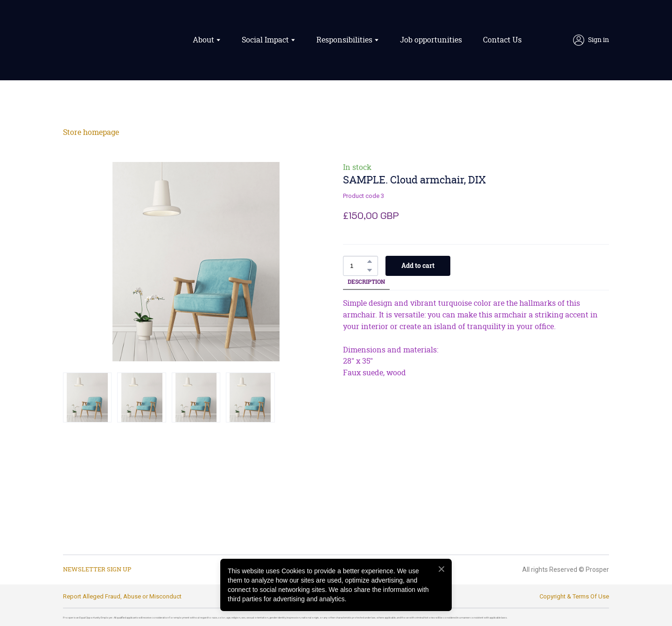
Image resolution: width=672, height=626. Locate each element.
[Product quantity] (358, 266)
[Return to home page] (106, 40)
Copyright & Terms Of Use (574, 596)
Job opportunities (431, 40)
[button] (591, 40)
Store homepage (91, 133)
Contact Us (502, 40)
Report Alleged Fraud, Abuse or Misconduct (122, 596)
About (203, 40)
